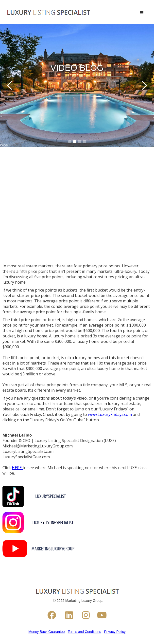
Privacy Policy (115, 632)
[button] (142, 13)
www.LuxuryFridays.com (110, 414)
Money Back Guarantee (46, 632)
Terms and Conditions (84, 632)
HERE (17, 468)
